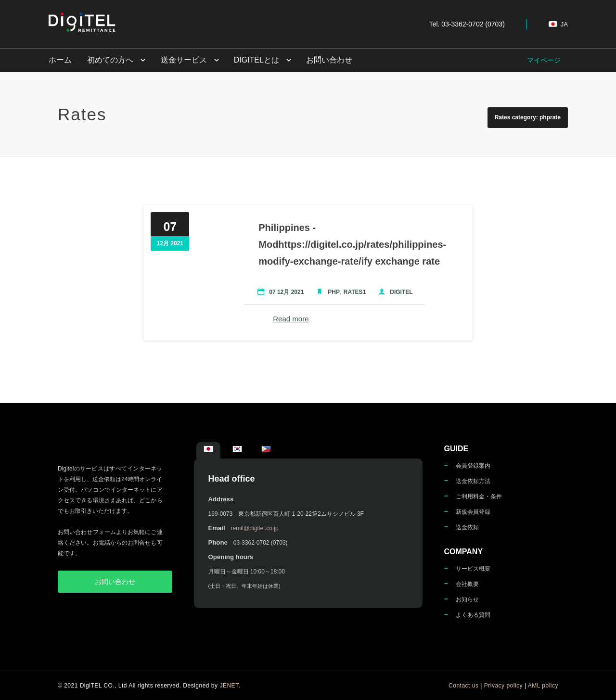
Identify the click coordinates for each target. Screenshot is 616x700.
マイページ (544, 60)
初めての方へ (109, 60)
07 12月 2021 (284, 292)
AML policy (543, 686)
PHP (332, 292)
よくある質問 (473, 615)
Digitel (399, 292)
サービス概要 (473, 569)
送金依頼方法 (473, 481)
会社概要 (467, 584)
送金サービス (181, 60)
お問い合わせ (326, 60)
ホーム (60, 60)
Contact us (463, 686)
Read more (289, 319)
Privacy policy (503, 686)
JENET (229, 686)
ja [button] (558, 24)
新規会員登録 (473, 512)
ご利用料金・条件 (479, 496)
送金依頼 (467, 527)
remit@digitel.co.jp (255, 528)
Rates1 (353, 292)
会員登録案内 (473, 466)
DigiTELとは (254, 60)
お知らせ (467, 599)
